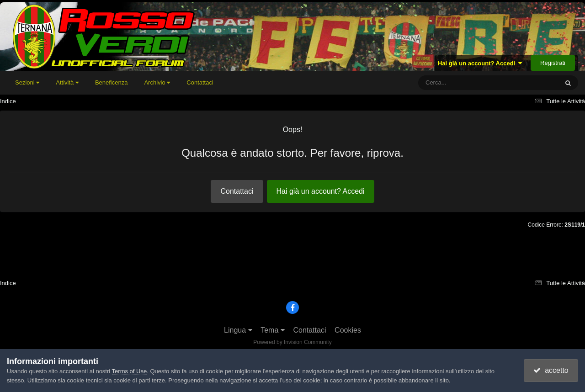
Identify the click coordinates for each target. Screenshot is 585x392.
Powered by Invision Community (292, 342)
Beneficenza (112, 82)
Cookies (348, 330)
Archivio (157, 82)
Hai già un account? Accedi (480, 63)
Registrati (553, 63)
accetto (551, 370)
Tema (273, 330)
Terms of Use (130, 371)
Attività (67, 82)
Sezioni (27, 82)
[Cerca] (468, 83)
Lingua (238, 330)
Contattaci (200, 82)
